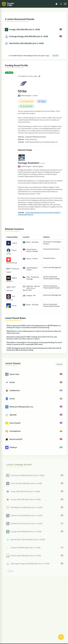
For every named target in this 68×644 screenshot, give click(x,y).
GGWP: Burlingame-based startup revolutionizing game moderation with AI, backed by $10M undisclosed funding (34, 349)
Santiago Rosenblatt (29, 163)
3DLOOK (14, 415)
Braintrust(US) (17, 439)
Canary (14, 305)
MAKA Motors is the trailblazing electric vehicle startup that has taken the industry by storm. (34, 332)
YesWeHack (16, 390)
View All (55, 56)
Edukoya (15, 447)
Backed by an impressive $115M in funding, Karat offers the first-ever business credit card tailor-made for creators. (32, 338)
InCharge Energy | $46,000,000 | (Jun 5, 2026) (26, 37)
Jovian (14, 399)
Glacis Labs (16, 374)
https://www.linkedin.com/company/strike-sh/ (41, 142)
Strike (22, 91)
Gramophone (16, 431)
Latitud (14, 243)
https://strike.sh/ (31, 139)
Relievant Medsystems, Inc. (23, 407)
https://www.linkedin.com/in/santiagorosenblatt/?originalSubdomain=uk (39, 213)
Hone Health (16, 423)
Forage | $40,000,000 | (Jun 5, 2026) (22, 30)
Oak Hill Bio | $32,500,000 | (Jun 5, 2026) (24, 43)
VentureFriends (12, 263)
